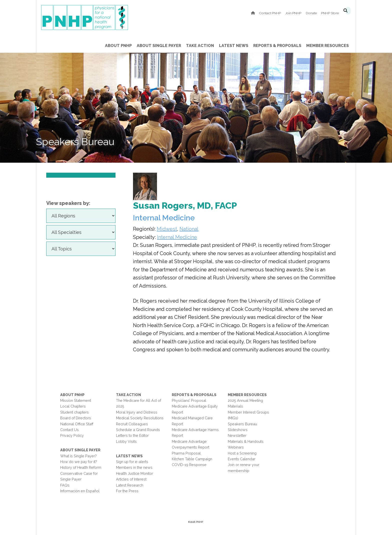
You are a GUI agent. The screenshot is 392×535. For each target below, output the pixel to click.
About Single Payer (80, 450)
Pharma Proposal (186, 453)
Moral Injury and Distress (137, 412)
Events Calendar (241, 459)
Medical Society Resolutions (140, 418)
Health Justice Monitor (134, 473)
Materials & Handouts (246, 441)
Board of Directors (76, 418)
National (189, 229)
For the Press (127, 491)
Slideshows (238, 430)
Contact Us (69, 430)
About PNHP (72, 395)
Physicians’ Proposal (189, 400)
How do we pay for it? (79, 462)
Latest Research (130, 485)
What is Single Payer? (78, 456)
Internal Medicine (177, 237)
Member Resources (247, 395)
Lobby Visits (126, 441)
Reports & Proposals (194, 395)
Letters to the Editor (132, 435)
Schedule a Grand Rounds (138, 430)
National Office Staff (77, 424)
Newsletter (237, 435)
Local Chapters (73, 406)
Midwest (167, 229)
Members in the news (134, 467)
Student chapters (74, 412)
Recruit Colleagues (132, 424)
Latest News (129, 456)
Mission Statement (76, 400)
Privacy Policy (72, 435)
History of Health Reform (81, 467)
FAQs (65, 485)
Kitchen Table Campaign (192, 459)
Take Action (128, 395)
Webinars (236, 447)
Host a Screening (242, 453)
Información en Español (80, 491)
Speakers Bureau (242, 424)
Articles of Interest (131, 479)
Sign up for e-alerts (132, 462)
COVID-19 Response (189, 465)
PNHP (92, 17)
